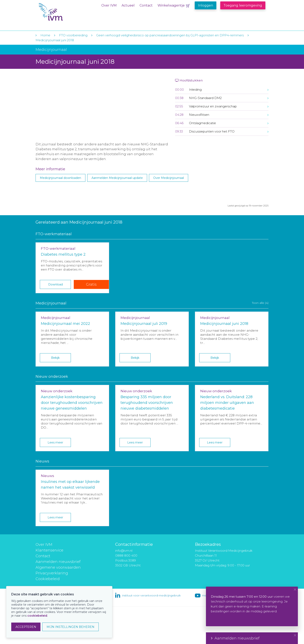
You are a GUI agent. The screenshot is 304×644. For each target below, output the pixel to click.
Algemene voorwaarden (58, 567)
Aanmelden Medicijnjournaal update (117, 178)
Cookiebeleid (48, 579)
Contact (146, 5)
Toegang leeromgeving (243, 5)
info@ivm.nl (124, 551)
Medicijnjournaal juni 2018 (55, 40)
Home (45, 35)
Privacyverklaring (52, 573)
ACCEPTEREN (26, 627)
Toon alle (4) (260, 303)
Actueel (128, 5)
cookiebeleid (37, 616)
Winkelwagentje (171, 5)
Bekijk (55, 358)
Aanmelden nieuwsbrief (58, 562)
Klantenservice (49, 550)
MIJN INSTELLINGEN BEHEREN (70, 627)
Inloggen (206, 5)
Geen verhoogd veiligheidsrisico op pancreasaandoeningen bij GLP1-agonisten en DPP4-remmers (170, 35)
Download (55, 284)
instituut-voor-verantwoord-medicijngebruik (151, 595)
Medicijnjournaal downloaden (60, 178)
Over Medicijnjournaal (169, 178)
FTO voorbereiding (74, 35)
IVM (64, 12)
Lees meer (55, 442)
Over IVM (109, 5)
